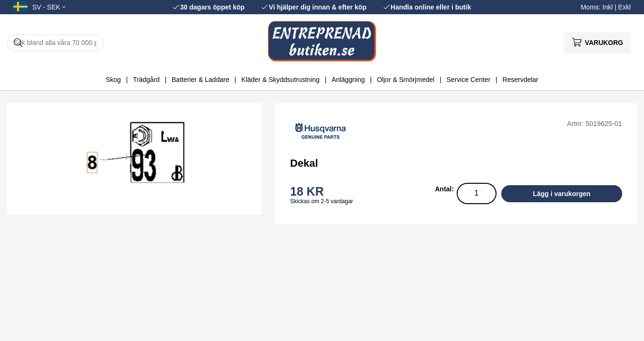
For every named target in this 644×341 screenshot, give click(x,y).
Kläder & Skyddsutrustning (281, 80)
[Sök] (55, 43)
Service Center (469, 80)
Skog (113, 80)
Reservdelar (520, 80)
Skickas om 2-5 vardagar (322, 201)
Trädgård (146, 80)
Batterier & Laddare (200, 80)
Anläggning (348, 80)
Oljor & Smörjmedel (406, 80)
